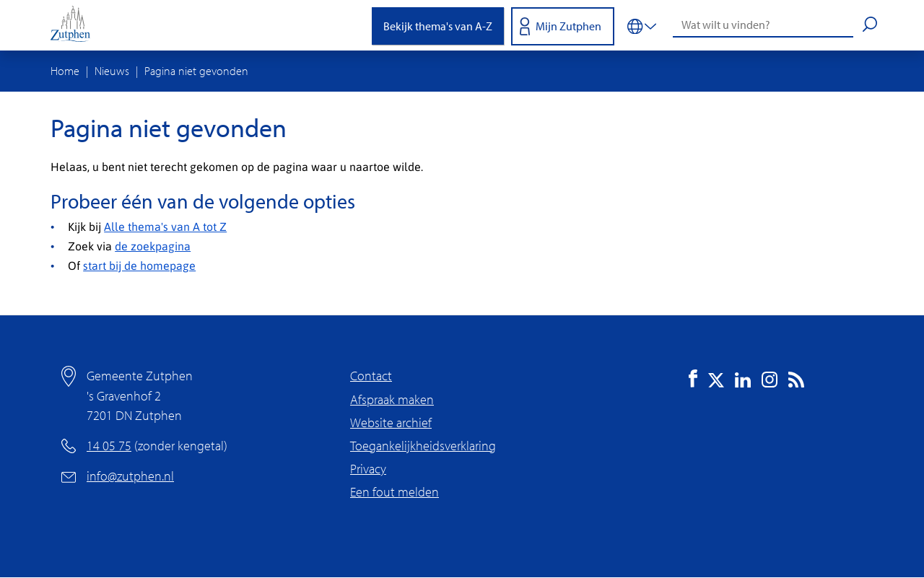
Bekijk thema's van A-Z (438, 26)
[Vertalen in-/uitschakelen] (642, 25)
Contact (371, 376)
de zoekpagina (153, 246)
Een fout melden (395, 492)
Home (65, 71)
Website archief (391, 422)
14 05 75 (109, 446)
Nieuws (112, 71)
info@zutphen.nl (130, 476)
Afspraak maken (392, 399)
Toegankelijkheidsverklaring (423, 446)
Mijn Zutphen (568, 26)
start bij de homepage (139, 265)
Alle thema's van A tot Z (165, 226)
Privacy (368, 469)
